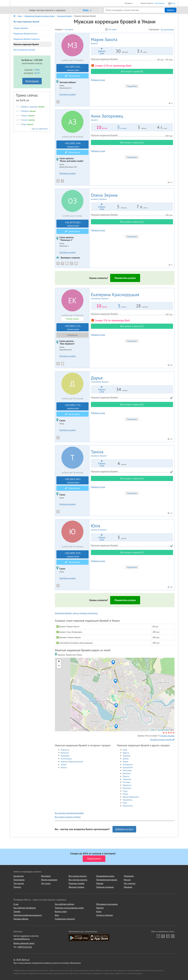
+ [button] (59, 662)
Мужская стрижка (76, 883)
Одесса (126, 753)
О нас (16, 904)
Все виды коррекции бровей (26, 22)
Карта (99, 911)
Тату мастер (19, 883)
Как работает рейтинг (65, 904)
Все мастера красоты (78, 880)
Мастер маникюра (49, 880)
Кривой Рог (128, 767)
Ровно (126, 794)
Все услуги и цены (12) (132, 142)
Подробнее (132, 86)
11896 (37, 70)
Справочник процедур (65, 919)
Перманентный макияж (107, 880)
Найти (171, 10)
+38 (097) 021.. (73, 68)
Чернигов (127, 779)
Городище (65, 756)
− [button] (59, 666)
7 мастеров (68, 29)
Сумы (125, 791)
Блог (57, 915)
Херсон (126, 776)
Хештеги (100, 908)
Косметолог (19, 876)
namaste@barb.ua (22, 939)
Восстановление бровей (24, 50)
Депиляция (129, 876)
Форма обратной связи (24, 943)
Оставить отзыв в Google (162, 739)
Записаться (72, 76)
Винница (127, 773)
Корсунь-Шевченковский (72, 762)
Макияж (100, 883)
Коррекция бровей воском (25, 34)
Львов (126, 762)
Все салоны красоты (78, 876)
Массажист (46, 876)
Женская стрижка (76, 887)
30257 (37, 73)
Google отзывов (167, 736)
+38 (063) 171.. (73, 327)
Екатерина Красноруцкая (132, 296)
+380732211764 (24, 947)
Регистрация (160, 3)
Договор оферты (21, 919)
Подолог (17, 887)
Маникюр (128, 887)
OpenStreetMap (163, 730)
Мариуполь (128, 806)
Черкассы (65, 750)
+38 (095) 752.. (73, 406)
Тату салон (46, 883)
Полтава (126, 782)
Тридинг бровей (21, 28)
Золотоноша (66, 759)
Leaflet (152, 730)
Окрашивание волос (105, 876)
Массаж (127, 880)
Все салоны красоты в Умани (68, 817)
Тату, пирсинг (130, 883)
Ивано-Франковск (131, 797)
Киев (125, 750)
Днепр (126, 759)
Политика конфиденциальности (28, 915)
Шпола (64, 767)
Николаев (127, 770)
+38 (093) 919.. (73, 554)
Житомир (127, 788)
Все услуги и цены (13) (132, 326)
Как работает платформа (25, 908)
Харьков (127, 756)
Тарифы (17, 911)
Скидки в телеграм (105, 915)
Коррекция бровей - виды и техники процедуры (76, 613)
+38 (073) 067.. (73, 224)
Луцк (125, 803)
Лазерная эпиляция (105, 887)
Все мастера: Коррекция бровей (69, 813)
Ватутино (65, 753)
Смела (64, 764)
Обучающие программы (107, 904)
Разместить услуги (125, 278)
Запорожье (128, 764)
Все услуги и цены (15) (132, 404)
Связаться (72, 335)
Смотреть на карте (68, 94)
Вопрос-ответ (61, 911)
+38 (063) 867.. (73, 480)
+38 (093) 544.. (73, 145)
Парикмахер (19, 880)
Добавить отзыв (98, 80)
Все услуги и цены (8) (132, 71)
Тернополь (127, 800)
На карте (111, 29)
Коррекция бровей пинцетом (27, 39)
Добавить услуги (124, 829)
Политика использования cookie (69, 908)
